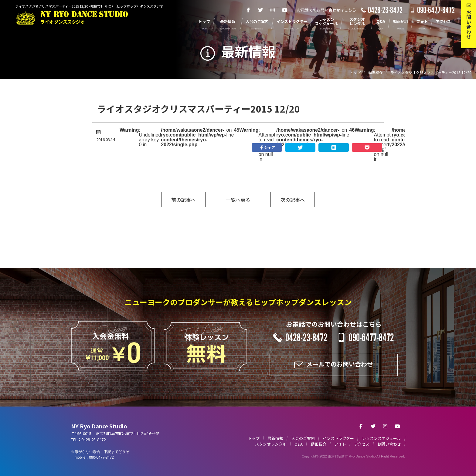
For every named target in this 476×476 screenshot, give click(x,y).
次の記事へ (293, 200)
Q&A (299, 444)
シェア (267, 147)
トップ (254, 438)
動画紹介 (318, 444)
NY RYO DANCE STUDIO (84, 18)
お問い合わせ (389, 444)
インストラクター (338, 438)
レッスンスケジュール (381, 438)
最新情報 (275, 438)
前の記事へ (183, 200)
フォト (340, 444)
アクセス (362, 444)
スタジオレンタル (271, 444)
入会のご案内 (303, 438)
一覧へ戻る (238, 200)
